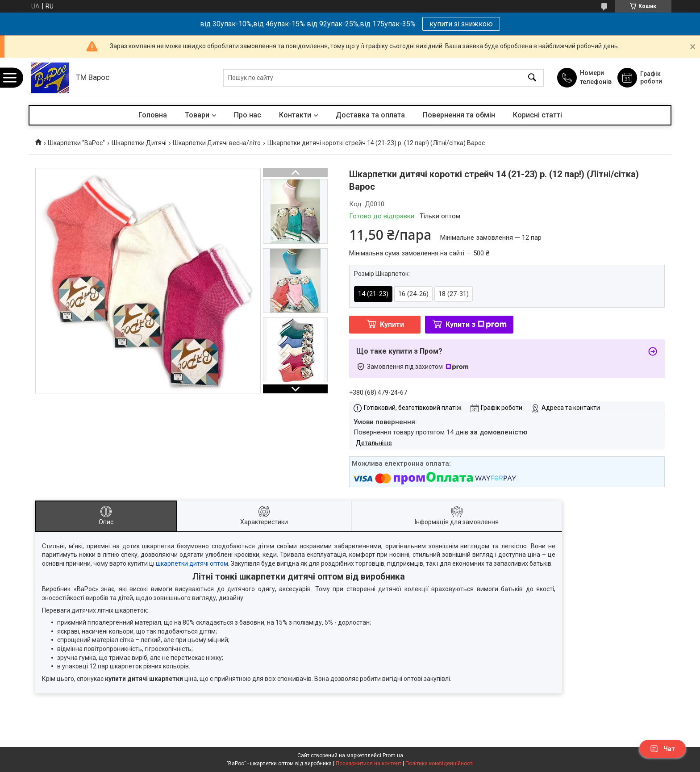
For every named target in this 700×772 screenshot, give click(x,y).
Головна (153, 115)
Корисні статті (537, 115)
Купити (392, 324)
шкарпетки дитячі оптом (192, 563)
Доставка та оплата (370, 115)
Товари (197, 115)
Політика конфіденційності (440, 764)
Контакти (295, 115)
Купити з (476, 324)
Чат (662, 749)
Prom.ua (393, 755)
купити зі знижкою (461, 24)
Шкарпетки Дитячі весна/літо (217, 143)
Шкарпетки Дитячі (139, 143)
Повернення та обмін (459, 115)
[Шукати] (532, 78)
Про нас (248, 115)
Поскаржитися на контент (369, 764)
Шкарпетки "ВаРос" (76, 143)
